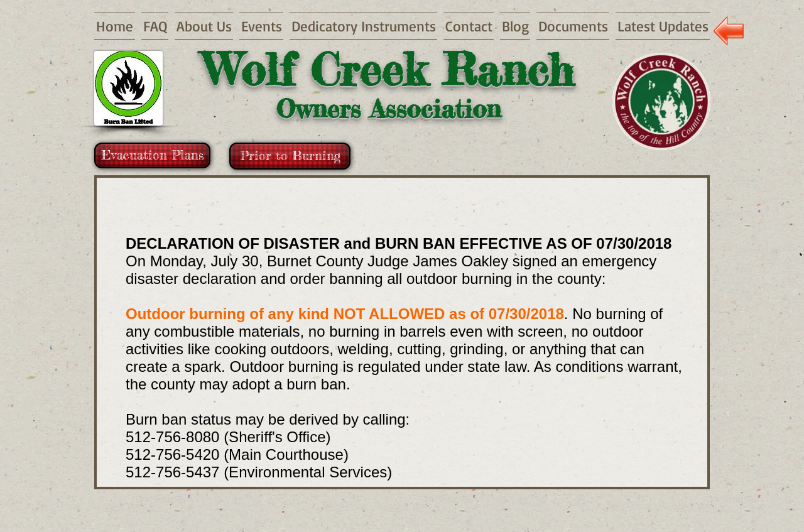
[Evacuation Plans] (152, 155)
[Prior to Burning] (290, 156)
